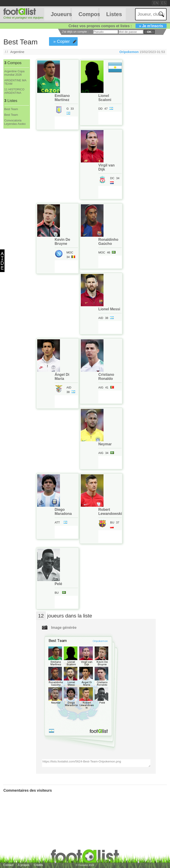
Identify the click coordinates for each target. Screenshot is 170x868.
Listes (114, 14)
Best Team (11, 109)
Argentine (17, 52)
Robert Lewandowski (110, 512)
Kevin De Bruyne (62, 242)
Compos (88, 14)
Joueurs (60, 14)
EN (156, 3)
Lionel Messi (109, 309)
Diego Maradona (63, 512)
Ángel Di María (62, 377)
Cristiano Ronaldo (106, 377)
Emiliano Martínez (62, 98)
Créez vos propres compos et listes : (118, 26)
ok (149, 32)
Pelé (58, 584)
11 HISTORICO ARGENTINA (14, 91)
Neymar (105, 444)
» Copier (62, 41)
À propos (23, 865)
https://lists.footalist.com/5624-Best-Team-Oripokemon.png (96, 763)
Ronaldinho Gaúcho (108, 242)
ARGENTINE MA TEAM (15, 82)
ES (164, 3)
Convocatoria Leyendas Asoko (15, 122)
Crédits (38, 865)
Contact (8, 865)
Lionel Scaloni (105, 98)
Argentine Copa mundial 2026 (14, 73)
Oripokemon (129, 52)
